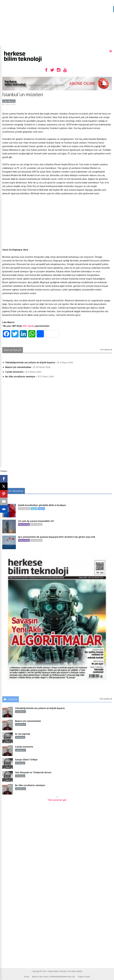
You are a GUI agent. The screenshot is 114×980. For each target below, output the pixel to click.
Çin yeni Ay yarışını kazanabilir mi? (36, 521)
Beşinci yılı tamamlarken (18, 367)
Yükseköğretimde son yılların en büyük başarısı (30, 362)
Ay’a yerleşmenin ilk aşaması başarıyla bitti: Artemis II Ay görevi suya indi (57, 537)
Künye (27, 977)
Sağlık (34, 509)
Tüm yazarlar (106, 699)
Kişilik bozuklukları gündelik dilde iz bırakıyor (42, 505)
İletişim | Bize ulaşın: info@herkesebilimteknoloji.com (53, 977)
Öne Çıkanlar (24, 509)
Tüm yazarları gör (57, 800)
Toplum (41, 509)
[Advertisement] (57, 23)
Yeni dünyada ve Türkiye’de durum (33, 772)
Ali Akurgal (20, 737)
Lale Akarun (9, 101)
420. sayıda (28, 326)
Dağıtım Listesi (84, 977)
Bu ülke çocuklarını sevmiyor (20, 376)
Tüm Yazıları (106, 350)
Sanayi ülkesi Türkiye (26, 760)
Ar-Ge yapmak (23, 734)
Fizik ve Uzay (24, 525)
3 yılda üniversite (14, 372)
